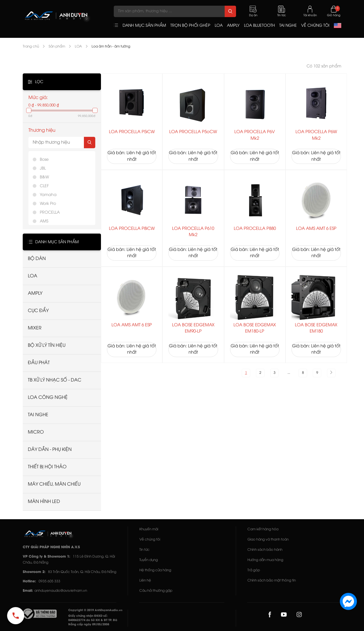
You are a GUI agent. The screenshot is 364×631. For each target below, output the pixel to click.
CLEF (44, 186)
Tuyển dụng (149, 560)
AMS (44, 221)
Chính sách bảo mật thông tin (272, 581)
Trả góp (254, 570)
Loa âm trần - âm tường (111, 47)
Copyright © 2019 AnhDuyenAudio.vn (95, 610)
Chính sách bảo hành (265, 550)
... (289, 373)
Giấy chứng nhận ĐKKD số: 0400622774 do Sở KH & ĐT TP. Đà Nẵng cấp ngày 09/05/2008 (93, 620)
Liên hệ (145, 581)
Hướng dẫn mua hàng (265, 560)
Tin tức (144, 550)
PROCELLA (50, 213)
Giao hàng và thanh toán (268, 540)
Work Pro (48, 204)
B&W (44, 177)
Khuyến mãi (149, 529)
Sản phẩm (57, 47)
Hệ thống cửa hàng (155, 570)
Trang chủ (31, 47)
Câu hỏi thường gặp (156, 591)
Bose (44, 160)
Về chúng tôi (150, 540)
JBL (43, 169)
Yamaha (48, 195)
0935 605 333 (49, 581)
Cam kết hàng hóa (263, 529)
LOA (78, 47)
